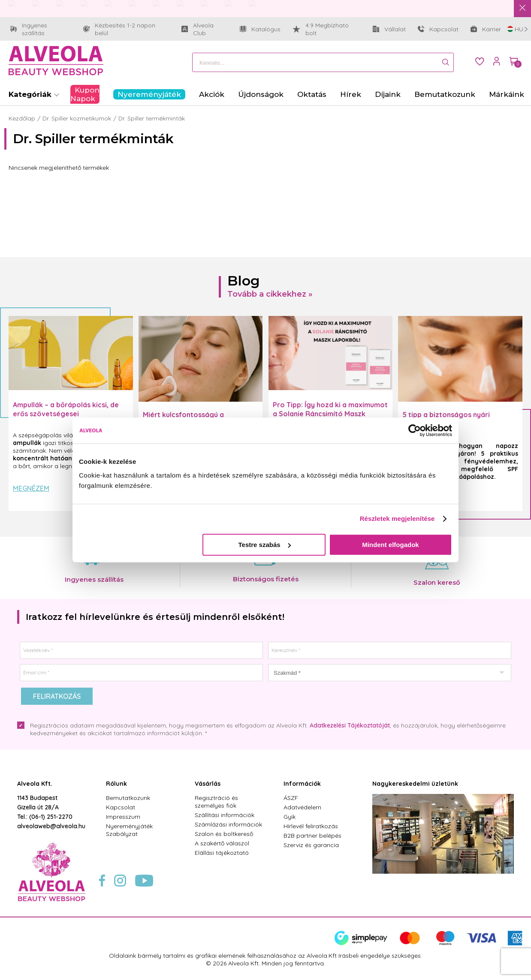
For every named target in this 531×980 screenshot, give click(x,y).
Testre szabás (265, 545)
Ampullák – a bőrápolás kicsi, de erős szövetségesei (66, 409)
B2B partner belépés (312, 836)
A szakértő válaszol (222, 843)
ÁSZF (291, 798)
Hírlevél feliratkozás (311, 826)
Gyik (290, 817)
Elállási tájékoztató (222, 853)
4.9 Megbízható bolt (321, 29)
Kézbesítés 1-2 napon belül (126, 29)
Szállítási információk (225, 815)
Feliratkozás (57, 696)
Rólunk (116, 784)
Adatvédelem (302, 807)
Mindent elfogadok (391, 545)
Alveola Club (205, 29)
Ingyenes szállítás (41, 29)
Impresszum (123, 817)
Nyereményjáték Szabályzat (129, 830)
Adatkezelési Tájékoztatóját (350, 725)
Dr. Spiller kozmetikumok (77, 118)
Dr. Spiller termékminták (152, 118)
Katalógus (260, 29)
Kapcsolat (438, 29)
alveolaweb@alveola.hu (51, 826)
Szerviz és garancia (311, 845)
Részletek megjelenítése (397, 519)
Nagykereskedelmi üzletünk (415, 784)
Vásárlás (208, 784)
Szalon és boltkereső (224, 834)
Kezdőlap (22, 118)
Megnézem (31, 488)
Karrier (486, 29)
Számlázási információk (228, 824)
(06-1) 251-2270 (51, 817)
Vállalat (389, 31)
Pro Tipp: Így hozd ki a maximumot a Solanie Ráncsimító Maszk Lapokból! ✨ (330, 414)
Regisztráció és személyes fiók (216, 802)
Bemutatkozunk (128, 798)
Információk (302, 784)
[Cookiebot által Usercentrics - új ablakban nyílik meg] (415, 430)
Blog (244, 281)
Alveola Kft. (35, 784)
